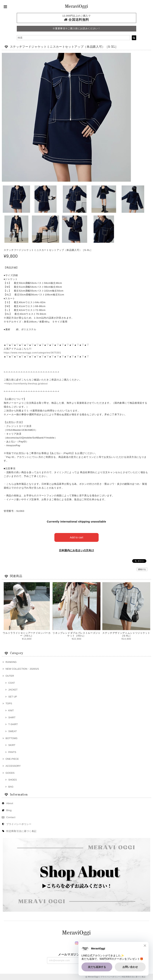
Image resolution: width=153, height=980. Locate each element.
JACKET (13, 690)
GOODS (10, 773)
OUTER (10, 676)
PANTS (12, 752)
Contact (11, 817)
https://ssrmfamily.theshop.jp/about (27, 384)
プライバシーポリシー (19, 824)
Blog (9, 810)
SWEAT (13, 731)
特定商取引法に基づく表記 (21, 831)
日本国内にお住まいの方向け (77, 550)
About (10, 803)
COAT (12, 683)
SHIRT (12, 717)
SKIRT (12, 745)
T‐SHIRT (13, 724)
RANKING (11, 662)
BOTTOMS (12, 738)
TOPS (9, 703)
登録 (100, 960)
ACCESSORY (13, 766)
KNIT (11, 710)
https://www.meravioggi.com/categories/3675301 (32, 353)
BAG (11, 787)
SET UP (13, 697)
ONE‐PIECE (12, 759)
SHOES (13, 780)
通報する (142, 569)
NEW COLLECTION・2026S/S (22, 669)
